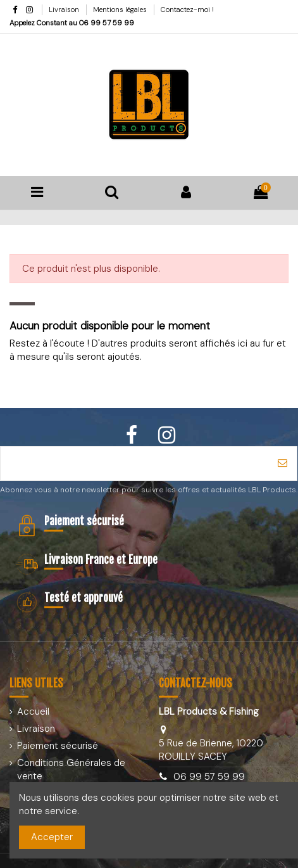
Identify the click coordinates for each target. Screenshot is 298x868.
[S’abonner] (282, 463)
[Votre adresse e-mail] (134, 463)
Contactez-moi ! (187, 10)
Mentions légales (121, 10)
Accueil (33, 712)
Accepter (52, 837)
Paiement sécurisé (58, 746)
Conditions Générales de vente (71, 769)
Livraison (65, 10)
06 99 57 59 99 (107, 23)
